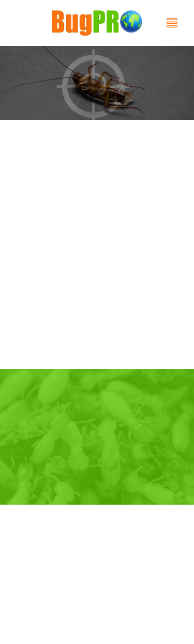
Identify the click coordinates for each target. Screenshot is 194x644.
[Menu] (172, 23)
